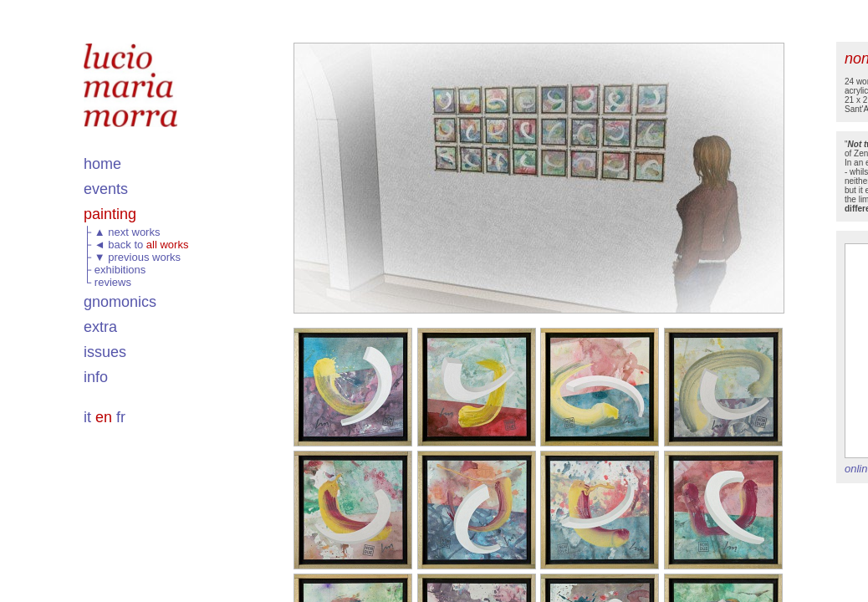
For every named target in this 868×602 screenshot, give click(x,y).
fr (121, 417)
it (87, 417)
